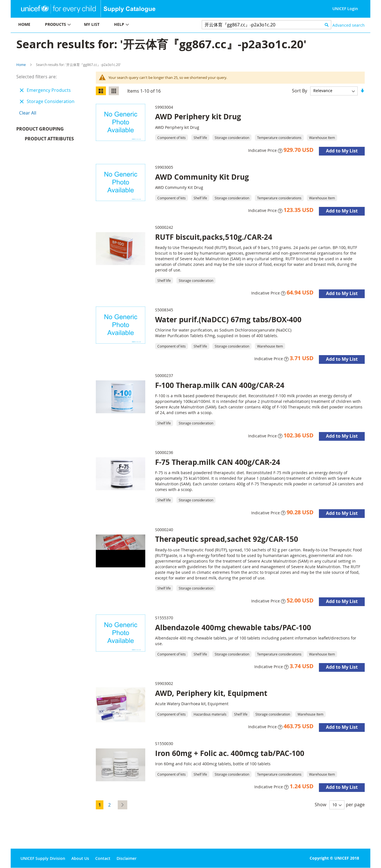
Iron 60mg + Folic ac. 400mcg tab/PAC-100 (230, 753)
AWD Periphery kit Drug (198, 117)
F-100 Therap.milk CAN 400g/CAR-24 (220, 385)
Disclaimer (127, 858)
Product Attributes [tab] (49, 140)
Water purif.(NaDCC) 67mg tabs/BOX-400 (228, 319)
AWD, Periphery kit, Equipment (211, 693)
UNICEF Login (345, 9)
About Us (80, 858)
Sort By (300, 90)
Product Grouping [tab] (48, 130)
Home (21, 65)
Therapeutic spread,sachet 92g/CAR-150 (227, 539)
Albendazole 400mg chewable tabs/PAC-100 (233, 627)
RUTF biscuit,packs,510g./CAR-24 (214, 237)
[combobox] (267, 25)
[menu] (101, 25)
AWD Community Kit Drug (202, 177)
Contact (103, 858)
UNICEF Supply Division (43, 858)
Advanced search (349, 25)
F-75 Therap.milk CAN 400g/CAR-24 (218, 462)
